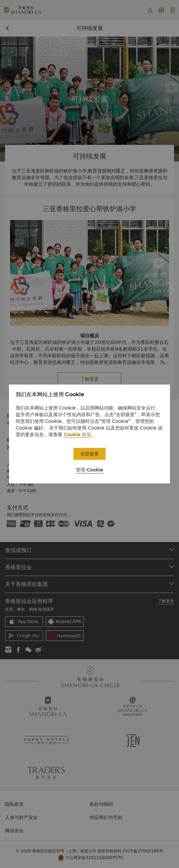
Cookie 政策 (77, 434)
